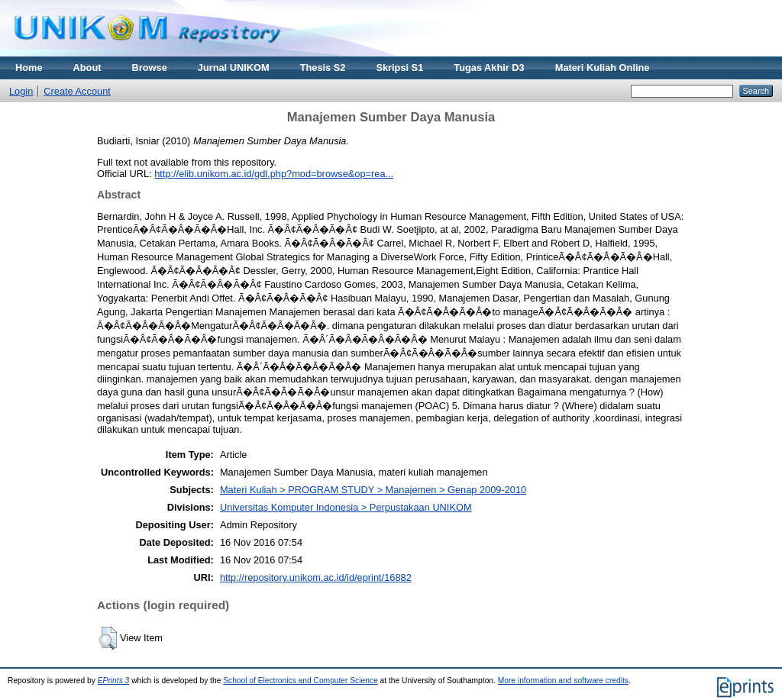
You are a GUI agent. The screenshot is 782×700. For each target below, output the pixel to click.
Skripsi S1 (399, 68)
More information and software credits (563, 681)
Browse (150, 68)
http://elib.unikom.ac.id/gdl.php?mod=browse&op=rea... (274, 174)
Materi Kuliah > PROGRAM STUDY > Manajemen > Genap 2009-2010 (373, 490)
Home (29, 68)
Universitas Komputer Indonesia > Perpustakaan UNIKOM (346, 507)
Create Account (77, 91)
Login (21, 91)
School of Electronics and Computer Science (301, 681)
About (87, 68)
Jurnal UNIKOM (234, 68)
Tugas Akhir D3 (489, 68)
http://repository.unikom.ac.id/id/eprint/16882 (316, 577)
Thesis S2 (323, 68)
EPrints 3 (114, 681)
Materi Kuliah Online (603, 68)
